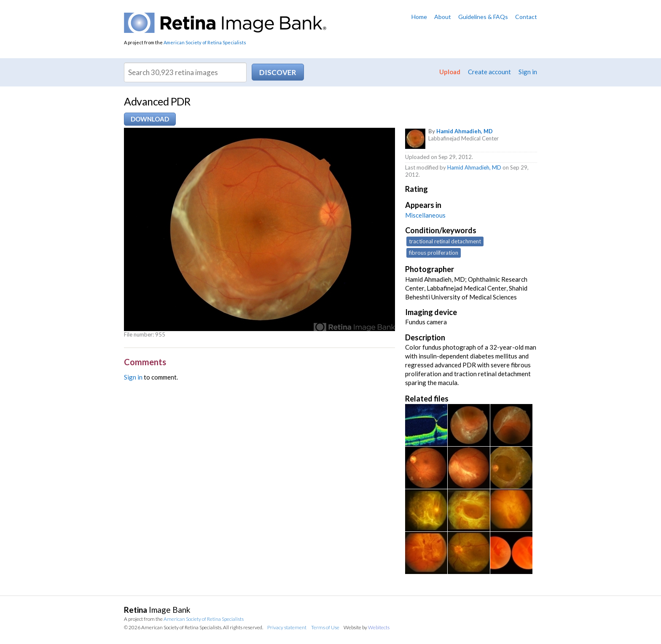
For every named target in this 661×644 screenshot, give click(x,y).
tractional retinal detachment (445, 241)
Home (419, 17)
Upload (450, 72)
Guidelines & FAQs (483, 17)
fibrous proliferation (434, 253)
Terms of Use (325, 627)
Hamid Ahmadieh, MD (465, 131)
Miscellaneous (425, 215)
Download (150, 119)
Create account (489, 72)
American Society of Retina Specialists (205, 42)
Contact (526, 17)
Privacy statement (287, 627)
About (443, 17)
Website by (367, 627)
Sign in (528, 72)
